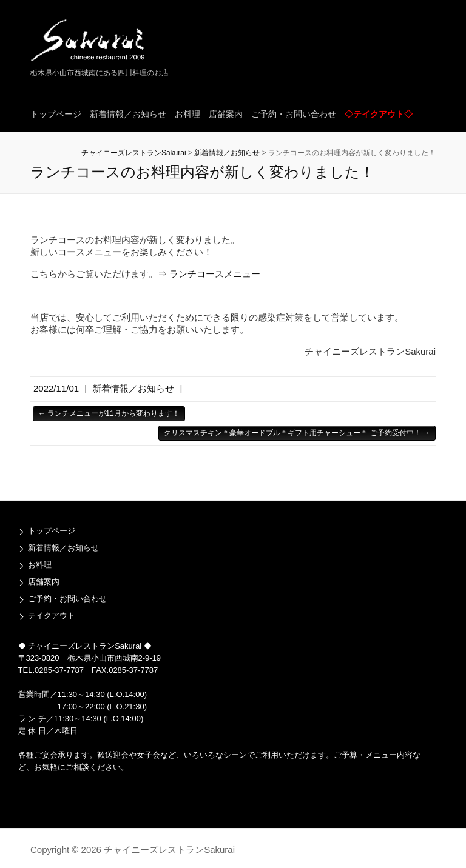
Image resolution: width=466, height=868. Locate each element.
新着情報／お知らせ (128, 114)
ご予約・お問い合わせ (294, 114)
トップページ (56, 114)
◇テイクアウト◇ (379, 114)
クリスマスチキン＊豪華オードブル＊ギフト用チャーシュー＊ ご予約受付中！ (297, 433)
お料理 (187, 114)
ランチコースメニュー (215, 274)
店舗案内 (226, 114)
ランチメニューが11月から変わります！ (109, 413)
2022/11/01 (56, 388)
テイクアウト (52, 616)
